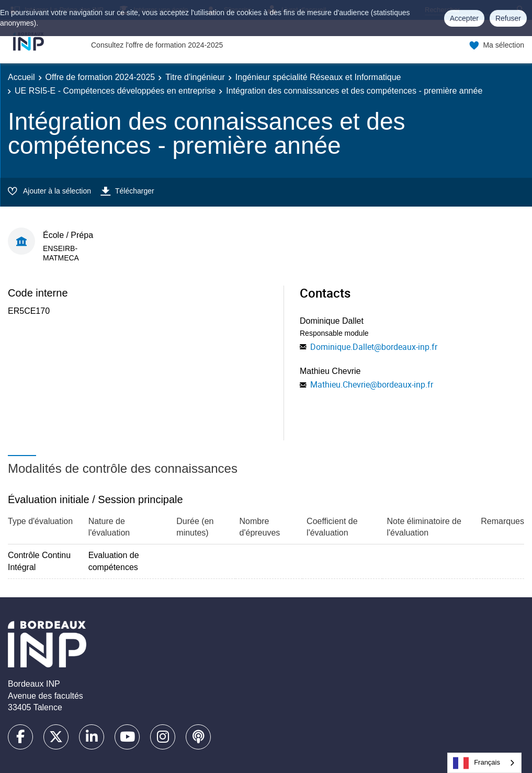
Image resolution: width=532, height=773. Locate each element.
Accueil (21, 77)
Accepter (464, 18)
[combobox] (484, 763)
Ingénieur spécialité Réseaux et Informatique (318, 77)
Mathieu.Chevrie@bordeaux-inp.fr (372, 384)
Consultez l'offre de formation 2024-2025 (157, 45)
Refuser (508, 18)
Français (477, 763)
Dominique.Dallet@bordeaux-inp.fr (374, 347)
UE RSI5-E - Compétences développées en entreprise (115, 91)
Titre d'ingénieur (195, 77)
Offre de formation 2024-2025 (100, 77)
